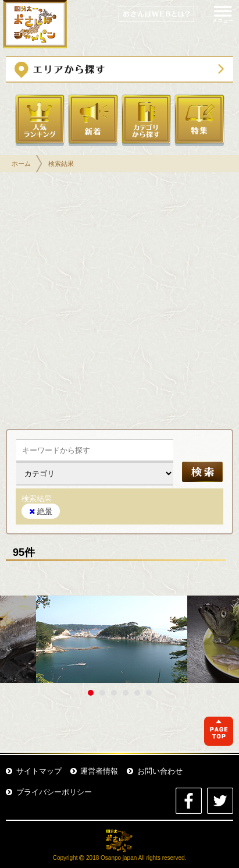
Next (224, 639)
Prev (15, 639)
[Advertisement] (119, 304)
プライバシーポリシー (49, 792)
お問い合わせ (155, 771)
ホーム (21, 164)
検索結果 (61, 164)
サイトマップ (34, 771)
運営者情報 (94, 771)
